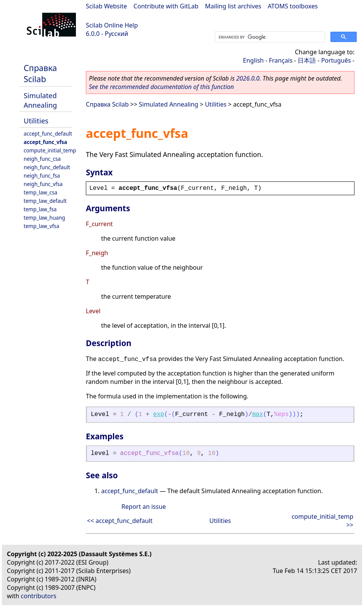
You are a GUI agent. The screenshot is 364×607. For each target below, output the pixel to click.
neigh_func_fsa (42, 176)
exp (159, 414)
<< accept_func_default (120, 521)
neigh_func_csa (42, 159)
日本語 (307, 60)
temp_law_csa (40, 192)
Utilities (36, 121)
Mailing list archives (233, 6)
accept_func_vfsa (45, 142)
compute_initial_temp (50, 150)
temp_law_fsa (40, 209)
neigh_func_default (47, 167)
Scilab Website (106, 6)
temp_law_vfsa (41, 226)
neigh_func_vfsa (43, 184)
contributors (39, 596)
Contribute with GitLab (166, 6)
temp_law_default (45, 201)
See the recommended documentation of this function (161, 87)
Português (336, 60)
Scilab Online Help (112, 25)
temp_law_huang (44, 218)
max (258, 414)
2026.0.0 (248, 78)
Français (281, 60)
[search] (269, 37)
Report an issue (143, 507)
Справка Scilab (40, 73)
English (253, 60)
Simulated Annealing (40, 100)
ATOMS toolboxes (293, 6)
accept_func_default (48, 134)
